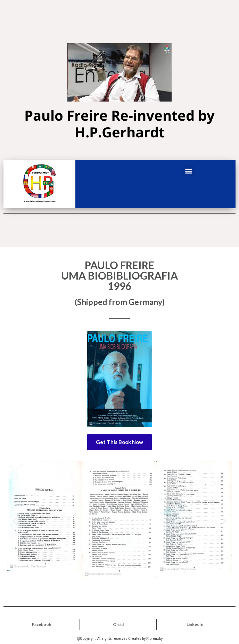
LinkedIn (195, 624)
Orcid (118, 624)
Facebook (42, 624)
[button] (189, 171)
